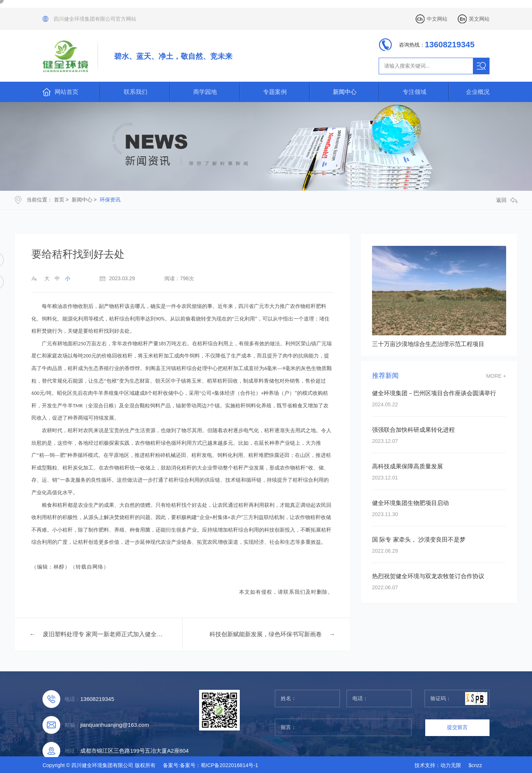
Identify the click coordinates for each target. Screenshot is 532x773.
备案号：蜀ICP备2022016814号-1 (219, 765)
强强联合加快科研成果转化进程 (413, 430)
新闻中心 (345, 92)
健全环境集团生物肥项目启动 (410, 503)
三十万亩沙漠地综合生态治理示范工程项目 (428, 344)
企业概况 (478, 92)
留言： (343, 727)
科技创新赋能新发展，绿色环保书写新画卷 (266, 634)
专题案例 (275, 92)
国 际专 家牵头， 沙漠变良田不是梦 (419, 540)
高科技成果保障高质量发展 (407, 466)
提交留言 (457, 727)
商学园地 (205, 92)
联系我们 (136, 92)
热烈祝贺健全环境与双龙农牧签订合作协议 (428, 576)
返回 (507, 200)
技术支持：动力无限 (438, 765)
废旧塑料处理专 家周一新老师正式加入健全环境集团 (104, 634)
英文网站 (479, 19)
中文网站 (437, 19)
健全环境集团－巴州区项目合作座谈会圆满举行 (434, 393)
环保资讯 (110, 200)
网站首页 (66, 92)
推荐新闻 (385, 376)
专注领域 (415, 92)
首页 (59, 200)
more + (496, 376)
